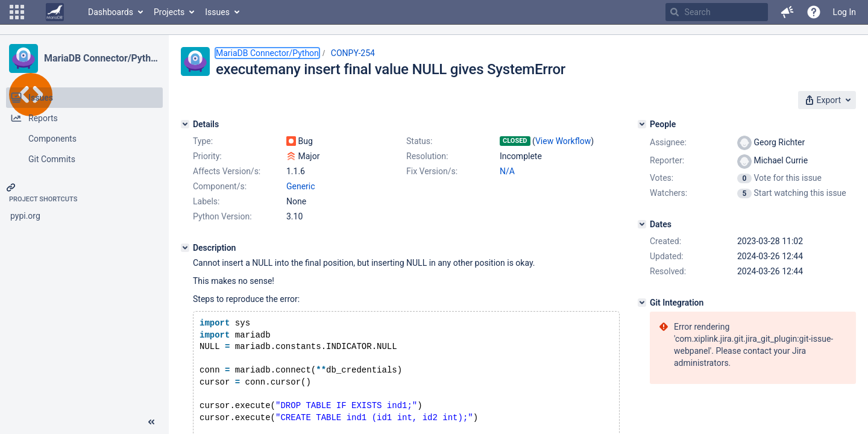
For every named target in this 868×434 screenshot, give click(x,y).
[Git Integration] (642, 303)
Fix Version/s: (432, 171)
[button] (17, 12)
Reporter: (667, 160)
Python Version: (222, 216)
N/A (507, 171)
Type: (203, 141)
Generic (301, 186)
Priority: (207, 156)
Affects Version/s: (227, 171)
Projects (169, 12)
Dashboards (111, 12)
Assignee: (668, 142)
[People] (642, 124)
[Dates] (642, 224)
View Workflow (563, 141)
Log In (844, 12)
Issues (217, 12)
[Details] (185, 124)
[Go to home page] (55, 12)
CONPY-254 (353, 53)
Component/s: (220, 186)
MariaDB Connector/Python (102, 58)
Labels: (206, 201)
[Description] (185, 248)
